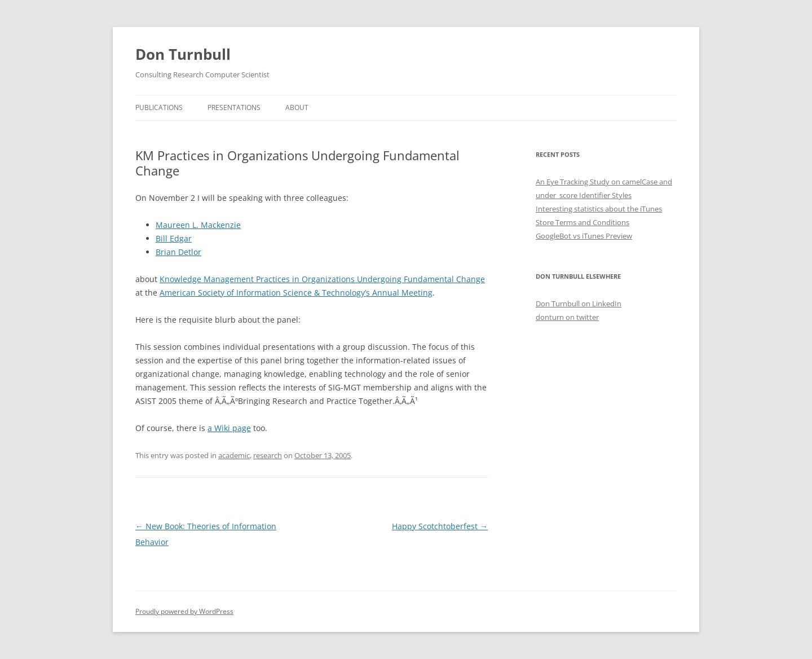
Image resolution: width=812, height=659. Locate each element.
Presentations (234, 107)
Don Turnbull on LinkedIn (579, 304)
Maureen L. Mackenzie (198, 225)
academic (234, 455)
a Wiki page (229, 428)
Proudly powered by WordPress (184, 611)
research (268, 455)
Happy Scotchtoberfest (440, 526)
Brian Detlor (178, 252)
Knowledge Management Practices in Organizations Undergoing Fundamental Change (322, 279)
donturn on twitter (567, 317)
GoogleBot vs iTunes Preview (584, 236)
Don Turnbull (183, 54)
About (297, 107)
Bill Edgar (174, 238)
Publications (159, 107)
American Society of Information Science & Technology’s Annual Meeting (296, 293)
